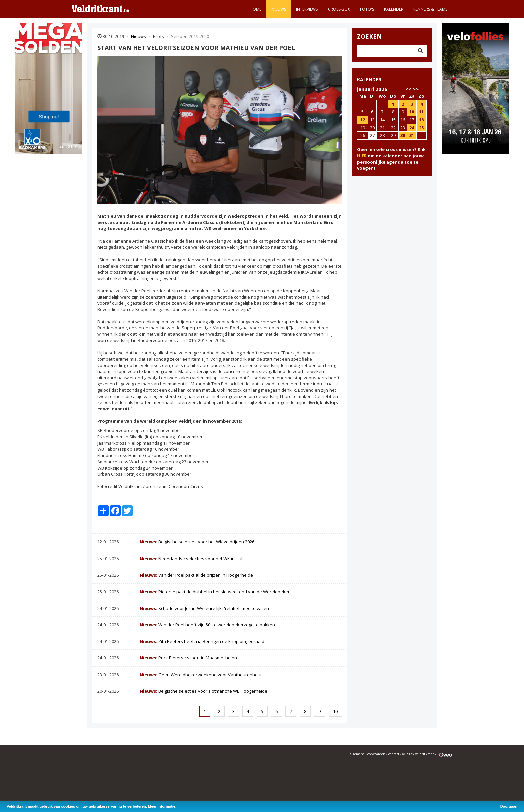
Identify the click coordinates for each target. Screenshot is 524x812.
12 (363, 120)
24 (412, 128)
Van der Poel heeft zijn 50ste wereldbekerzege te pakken (207, 625)
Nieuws (279, 9)
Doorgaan (509, 806)
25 (421, 128)
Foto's (367, 9)
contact (394, 754)
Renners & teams (430, 9)
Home (255, 9)
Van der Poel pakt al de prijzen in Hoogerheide (196, 575)
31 (412, 135)
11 (421, 112)
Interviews (307, 9)
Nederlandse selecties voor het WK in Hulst (193, 559)
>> (416, 89)
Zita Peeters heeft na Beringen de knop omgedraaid (202, 641)
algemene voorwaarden (368, 754)
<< (408, 89)
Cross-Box (339, 9)
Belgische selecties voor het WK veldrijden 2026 (197, 542)
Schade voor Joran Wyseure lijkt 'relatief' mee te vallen (204, 608)
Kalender (394, 9)
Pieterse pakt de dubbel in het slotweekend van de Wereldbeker (215, 592)
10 (335, 711)
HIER (362, 156)
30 (403, 135)
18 (421, 120)
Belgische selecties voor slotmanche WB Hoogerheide (204, 691)
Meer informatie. (162, 806)
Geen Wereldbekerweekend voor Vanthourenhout (201, 675)
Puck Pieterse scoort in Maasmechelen (188, 658)
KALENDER (369, 79)
